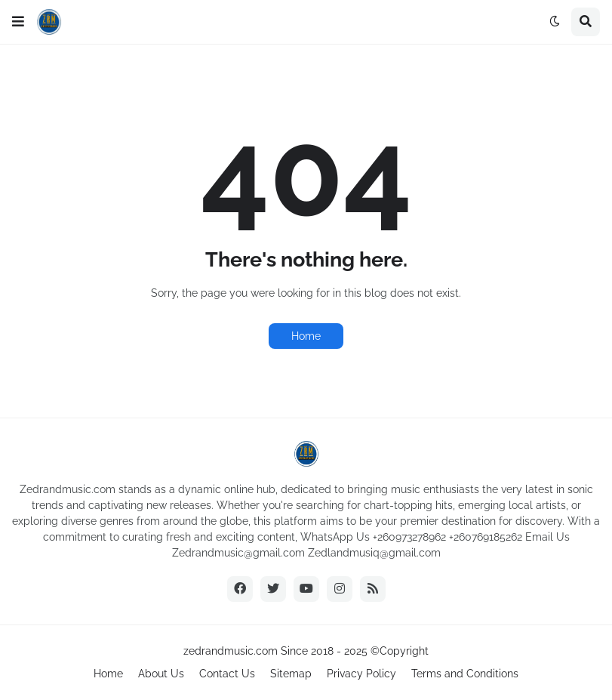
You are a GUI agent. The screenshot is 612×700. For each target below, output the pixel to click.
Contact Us (227, 674)
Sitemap (291, 674)
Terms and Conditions (465, 674)
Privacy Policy (361, 674)
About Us (161, 674)
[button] (18, 22)
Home (306, 336)
